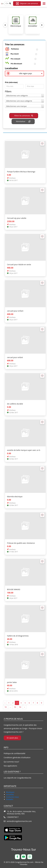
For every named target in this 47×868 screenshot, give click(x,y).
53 (15, 707)
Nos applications (10, 766)
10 (6, 707)
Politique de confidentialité (14, 753)
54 (20, 707)
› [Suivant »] (24, 707)
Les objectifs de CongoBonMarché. (18, 778)
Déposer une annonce (27, 4)
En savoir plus (12, 738)
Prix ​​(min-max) (11, 82)
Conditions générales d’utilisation (17, 757)
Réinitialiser (23, 121)
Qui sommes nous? (11, 762)
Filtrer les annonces (24, 116)
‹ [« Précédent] (5, 703)
